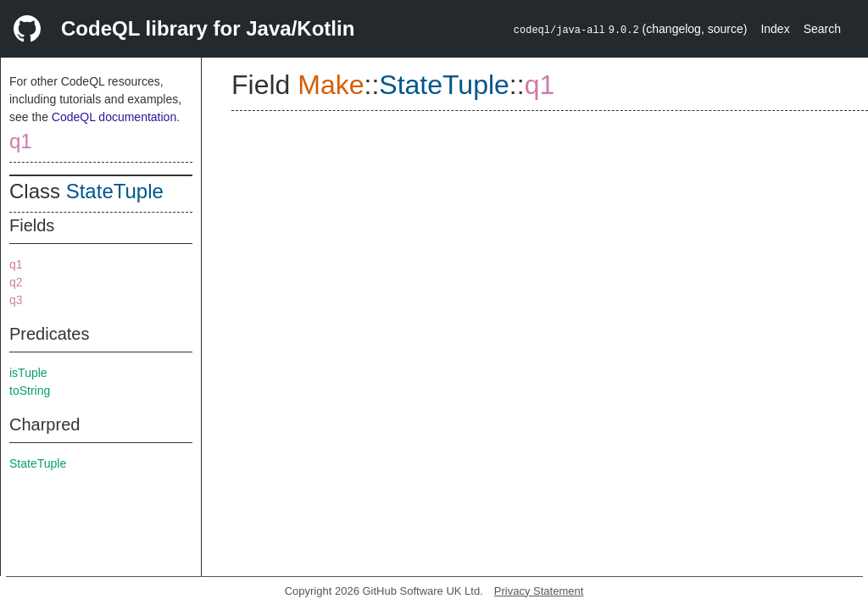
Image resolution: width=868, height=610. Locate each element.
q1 (21, 141)
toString (30, 391)
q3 (16, 300)
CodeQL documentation (114, 117)
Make (331, 85)
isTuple (28, 373)
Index (775, 29)
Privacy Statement (539, 591)
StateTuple (115, 191)
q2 (16, 282)
